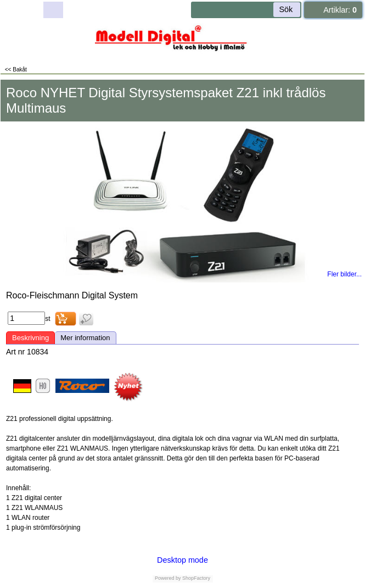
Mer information (85, 338)
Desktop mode (182, 560)
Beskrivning (30, 338)
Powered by (168, 578)
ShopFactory (196, 578)
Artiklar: (340, 10)
